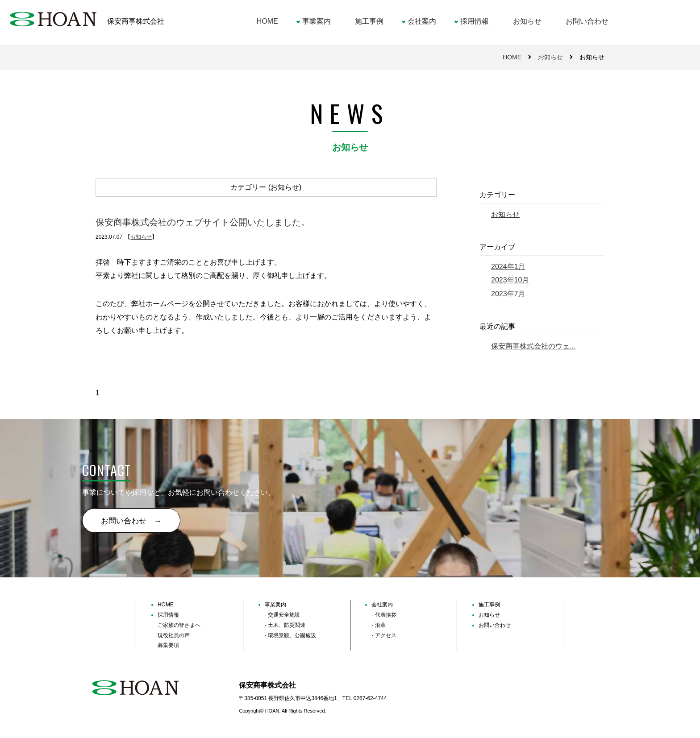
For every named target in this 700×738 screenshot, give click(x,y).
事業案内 (317, 21)
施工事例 (369, 21)
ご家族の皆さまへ (179, 625)
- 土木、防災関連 (285, 625)
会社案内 (422, 21)
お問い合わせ (587, 21)
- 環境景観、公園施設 (290, 635)
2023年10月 (510, 280)
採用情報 (475, 21)
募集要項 (168, 645)
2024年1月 (508, 267)
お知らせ (527, 21)
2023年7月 (508, 294)
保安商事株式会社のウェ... (533, 346)
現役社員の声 (174, 635)
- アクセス (384, 635)
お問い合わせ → (131, 521)
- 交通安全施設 (282, 615)
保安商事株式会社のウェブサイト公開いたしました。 (203, 223)
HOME (267, 21)
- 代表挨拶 (384, 615)
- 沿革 (378, 625)
